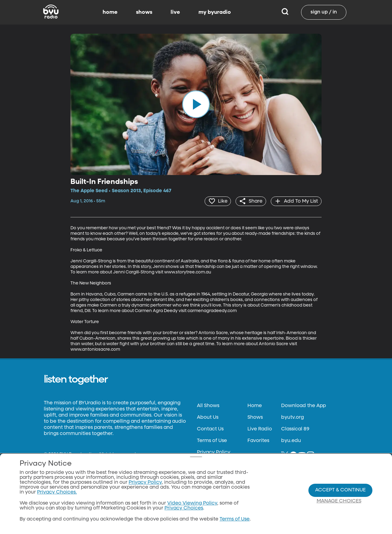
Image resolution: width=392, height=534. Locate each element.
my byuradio (215, 12)
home (110, 12)
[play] (196, 104)
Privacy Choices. (57, 492)
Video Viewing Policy (192, 503)
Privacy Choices (184, 508)
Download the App (303, 406)
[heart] (215, 201)
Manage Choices (339, 501)
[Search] (285, 12)
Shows (255, 417)
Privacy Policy (214, 452)
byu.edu (291, 441)
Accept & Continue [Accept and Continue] (340, 490)
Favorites (258, 441)
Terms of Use (212, 441)
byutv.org (292, 417)
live (175, 12)
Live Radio (260, 429)
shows (144, 12)
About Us (208, 417)
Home (255, 406)
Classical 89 (295, 429)
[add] (296, 201)
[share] (249, 201)
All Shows (208, 406)
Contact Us (210, 429)
